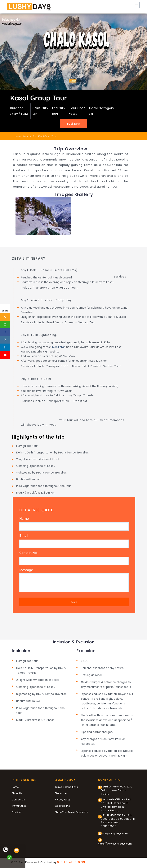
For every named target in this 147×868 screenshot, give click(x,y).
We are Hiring (62, 804)
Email (24, 535)
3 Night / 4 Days (19, 114)
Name (24, 519)
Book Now (73, 124)
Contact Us (18, 798)
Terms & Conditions (66, 785)
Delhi (35, 114)
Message (26, 568)
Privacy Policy (63, 798)
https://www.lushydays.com (115, 840)
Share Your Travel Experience (71, 810)
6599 (73, 114)
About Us (17, 792)
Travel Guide (19, 804)
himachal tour (30, 136)
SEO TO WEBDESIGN (71, 860)
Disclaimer (61, 792)
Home (18, 136)
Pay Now (17, 810)
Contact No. (28, 552)
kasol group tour (47, 136)
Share (5, 311)
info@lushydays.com (113, 832)
